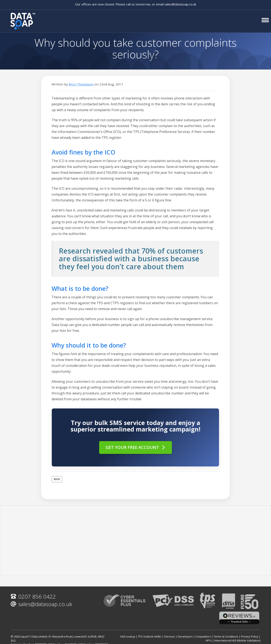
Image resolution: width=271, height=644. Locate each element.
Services (170, 636)
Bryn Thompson (81, 84)
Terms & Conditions (226, 636)
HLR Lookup (128, 636)
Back (57, 479)
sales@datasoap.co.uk (180, 4)
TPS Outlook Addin (150, 636)
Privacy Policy (250, 636)
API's (209, 640)
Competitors (203, 636)
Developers (185, 636)
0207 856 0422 (33, 596)
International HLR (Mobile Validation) (237, 640)
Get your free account (135, 447)
